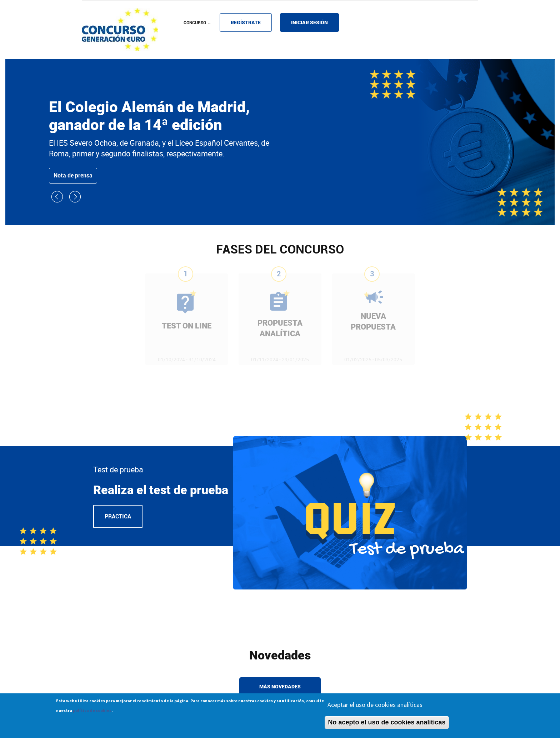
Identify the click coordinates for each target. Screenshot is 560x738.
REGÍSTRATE (246, 22)
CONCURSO (198, 27)
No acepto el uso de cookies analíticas (387, 725)
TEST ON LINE (187, 326)
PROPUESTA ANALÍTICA (280, 328)
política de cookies (92, 713)
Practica (118, 516)
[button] (58, 201)
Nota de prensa (73, 175)
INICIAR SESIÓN (309, 22)
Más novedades (280, 687)
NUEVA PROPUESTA (373, 322)
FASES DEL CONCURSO (280, 249)
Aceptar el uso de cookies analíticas (375, 707)
